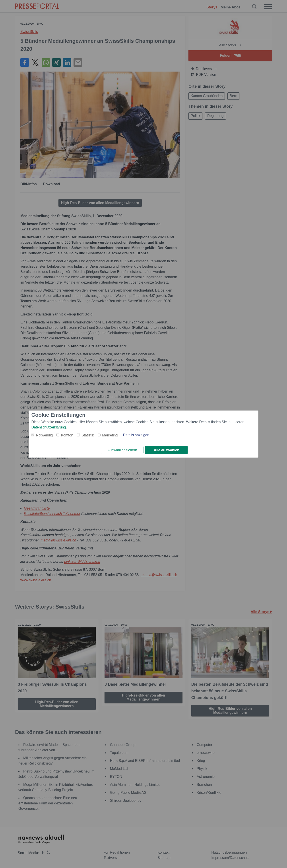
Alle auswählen (167, 450)
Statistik (88, 435)
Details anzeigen (136, 435)
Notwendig (45, 435)
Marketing (110, 435)
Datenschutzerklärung (49, 427)
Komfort (67, 435)
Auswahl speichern (122, 450)
